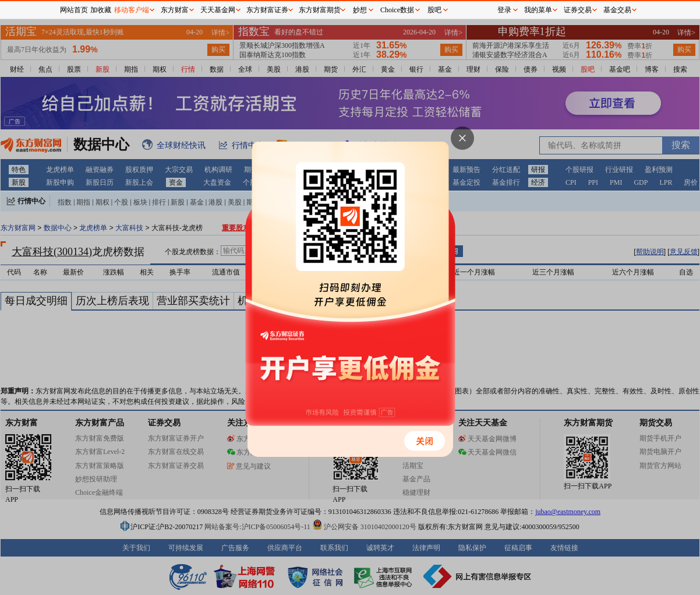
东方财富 (175, 10)
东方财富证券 (267, 10)
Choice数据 (397, 10)
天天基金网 (218, 10)
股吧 (434, 10)
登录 (504, 10)
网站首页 (74, 10)
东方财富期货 (320, 10)
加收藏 (101, 10)
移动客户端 (132, 10)
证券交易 (578, 10)
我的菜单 (538, 10)
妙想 (360, 10)
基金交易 (617, 10)
